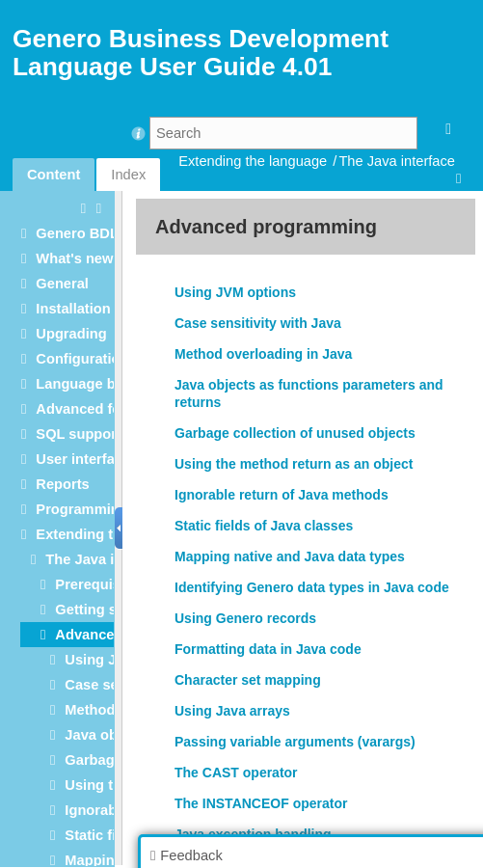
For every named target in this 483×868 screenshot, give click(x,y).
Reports (62, 484)
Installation (73, 309)
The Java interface (397, 161)
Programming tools (100, 509)
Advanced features (99, 409)
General (62, 284)
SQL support (78, 434)
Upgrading (71, 334)
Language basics (93, 384)
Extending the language (253, 161)
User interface (83, 459)
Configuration (82, 359)
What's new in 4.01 (98, 258)
